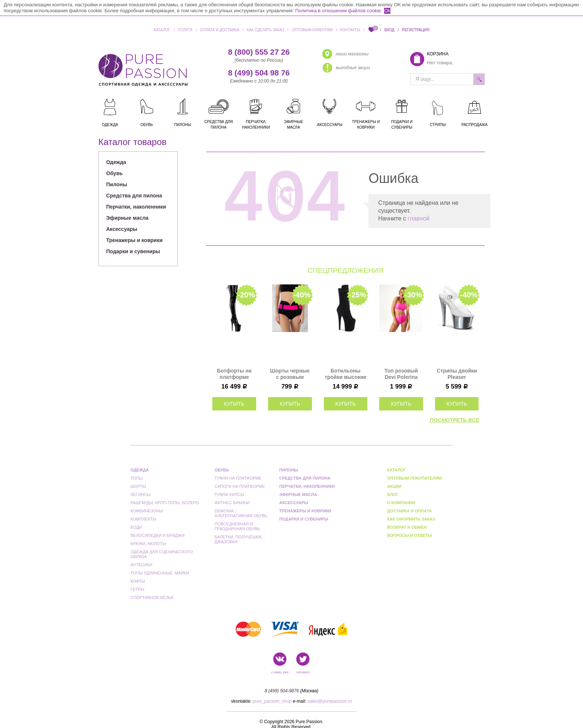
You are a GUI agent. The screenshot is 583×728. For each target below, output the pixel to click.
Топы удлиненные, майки (160, 573)
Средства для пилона (134, 196)
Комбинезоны (147, 511)
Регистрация (415, 30)
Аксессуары (122, 229)
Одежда (116, 162)
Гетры (137, 589)
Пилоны (117, 184)
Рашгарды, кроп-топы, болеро (165, 503)
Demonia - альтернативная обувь (241, 513)
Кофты (138, 581)
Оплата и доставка (220, 30)
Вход (389, 30)
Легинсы (141, 495)
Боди (136, 527)
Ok (387, 11)
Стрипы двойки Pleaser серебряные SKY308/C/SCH (457, 374)
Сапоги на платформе (240, 486)
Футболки (141, 565)
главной (418, 218)
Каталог (162, 30)
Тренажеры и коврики (135, 240)
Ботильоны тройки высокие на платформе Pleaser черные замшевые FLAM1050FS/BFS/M (346, 374)
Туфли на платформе (238, 478)
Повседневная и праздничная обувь (237, 526)
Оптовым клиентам (312, 30)
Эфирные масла (128, 218)
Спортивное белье (152, 597)
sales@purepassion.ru (330, 701)
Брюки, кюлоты (148, 544)
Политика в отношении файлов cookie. (339, 11)
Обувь (115, 173)
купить (234, 404)
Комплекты (143, 519)
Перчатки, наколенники (136, 207)
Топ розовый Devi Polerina (401, 374)
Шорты (138, 486)
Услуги (185, 30)
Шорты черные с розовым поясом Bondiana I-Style (290, 374)
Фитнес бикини (232, 503)
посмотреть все (454, 420)
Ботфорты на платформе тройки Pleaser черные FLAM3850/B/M (234, 374)
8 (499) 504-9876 (282, 691)
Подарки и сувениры (133, 251)
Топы (136, 478)
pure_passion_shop (272, 701)
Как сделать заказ (266, 30)
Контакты (350, 30)
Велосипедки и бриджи (157, 535)
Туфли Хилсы (229, 495)
